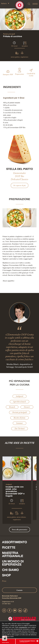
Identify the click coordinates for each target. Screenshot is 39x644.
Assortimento (15, 542)
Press (4, 581)
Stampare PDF (8, 74)
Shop (6, 575)
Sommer (20, 423)
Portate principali (9, 34)
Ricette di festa (19, 418)
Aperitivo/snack (19, 402)
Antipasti (19, 396)
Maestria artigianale (13, 554)
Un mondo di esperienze (13, 563)
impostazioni (23, 627)
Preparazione (20, 74)
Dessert (27, 407)
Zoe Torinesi (20, 429)
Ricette (9, 547)
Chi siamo (10, 570)
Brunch (12, 407)
